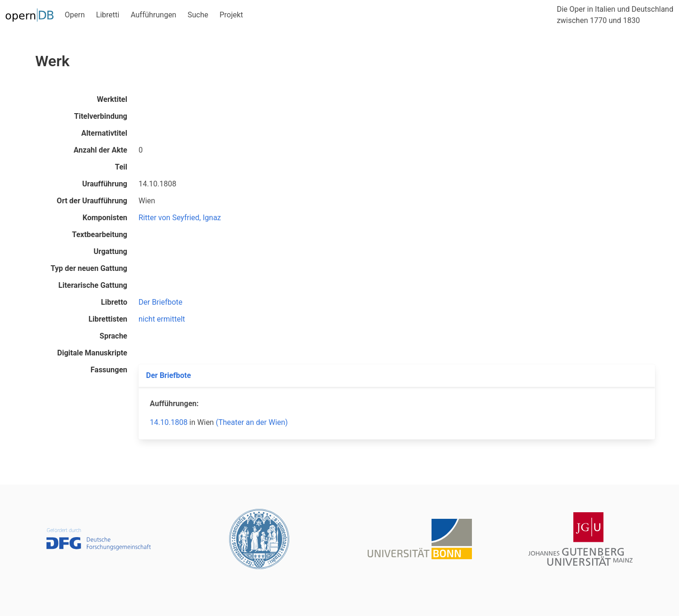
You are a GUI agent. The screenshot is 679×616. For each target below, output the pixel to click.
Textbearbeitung (100, 235)
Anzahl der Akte (100, 150)
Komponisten (105, 218)
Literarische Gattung (93, 285)
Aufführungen (153, 15)
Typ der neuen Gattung (89, 268)
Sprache (113, 336)
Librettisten (108, 319)
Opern (75, 15)
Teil (121, 167)
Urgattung (110, 251)
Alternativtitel (104, 133)
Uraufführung (105, 184)
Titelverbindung (101, 116)
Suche (198, 15)
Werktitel (112, 99)
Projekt (231, 15)
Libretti (108, 15)
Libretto (114, 302)
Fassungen (109, 370)
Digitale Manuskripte (92, 353)
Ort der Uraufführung (92, 201)
